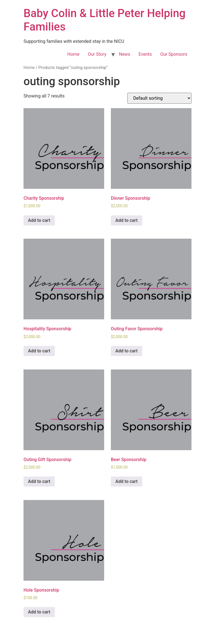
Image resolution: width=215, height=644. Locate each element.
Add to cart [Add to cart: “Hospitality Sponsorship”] (39, 351)
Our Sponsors (174, 54)
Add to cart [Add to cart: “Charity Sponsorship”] (39, 220)
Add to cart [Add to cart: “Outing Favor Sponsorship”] (127, 351)
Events (145, 54)
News (125, 54)
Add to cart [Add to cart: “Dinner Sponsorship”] (127, 220)
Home (73, 54)
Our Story (97, 54)
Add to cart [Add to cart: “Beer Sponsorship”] (127, 481)
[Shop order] (159, 98)
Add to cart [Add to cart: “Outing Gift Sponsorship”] (39, 481)
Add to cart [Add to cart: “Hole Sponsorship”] (39, 612)
